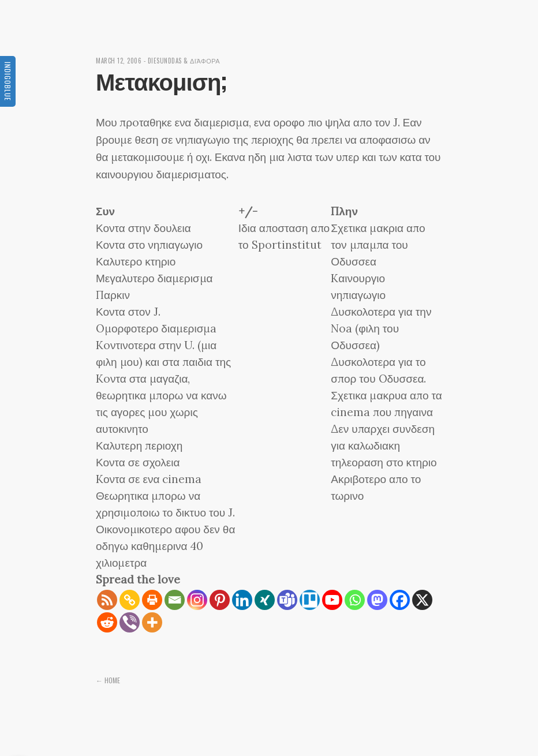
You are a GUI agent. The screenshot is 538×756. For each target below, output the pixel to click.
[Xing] (265, 600)
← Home (108, 680)
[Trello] (310, 600)
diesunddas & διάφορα (184, 61)
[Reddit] (107, 622)
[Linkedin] (242, 600)
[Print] (152, 600)
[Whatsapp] (355, 600)
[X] (422, 600)
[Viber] (130, 622)
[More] (152, 622)
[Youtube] (332, 600)
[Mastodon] (377, 600)
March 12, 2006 (119, 61)
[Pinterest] (220, 600)
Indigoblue (8, 81)
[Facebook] (400, 600)
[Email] (175, 600)
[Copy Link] (130, 600)
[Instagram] (197, 600)
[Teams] (287, 600)
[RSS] (107, 600)
